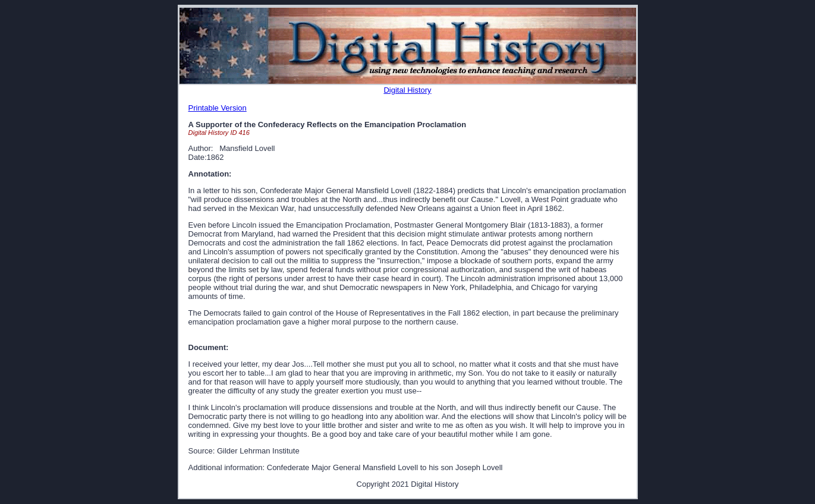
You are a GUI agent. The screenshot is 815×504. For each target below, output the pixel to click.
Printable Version (218, 108)
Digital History (407, 90)
